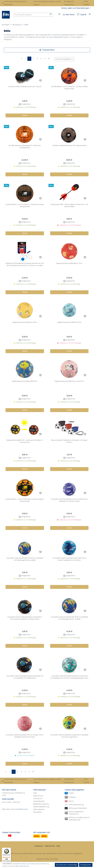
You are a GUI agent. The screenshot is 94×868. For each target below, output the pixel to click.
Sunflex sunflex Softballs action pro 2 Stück (25, 87)
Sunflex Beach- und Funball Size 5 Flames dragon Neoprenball (25, 500)
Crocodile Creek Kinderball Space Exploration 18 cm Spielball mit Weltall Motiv (25, 677)
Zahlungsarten (39, 809)
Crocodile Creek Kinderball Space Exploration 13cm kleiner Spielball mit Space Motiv (25, 618)
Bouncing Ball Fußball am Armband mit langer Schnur (69, 441)
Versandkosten (39, 801)
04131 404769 (85, 3)
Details (25, 115)
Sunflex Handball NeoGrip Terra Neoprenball (69, 145)
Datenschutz (38, 796)
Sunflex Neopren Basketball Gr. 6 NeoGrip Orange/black (25, 147)
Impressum (38, 799)
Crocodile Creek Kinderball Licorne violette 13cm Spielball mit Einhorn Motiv (69, 500)
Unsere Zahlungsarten (74, 790)
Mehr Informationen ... (23, 866)
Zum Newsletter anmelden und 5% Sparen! (46, 3)
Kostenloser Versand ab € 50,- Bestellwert (15, 3)
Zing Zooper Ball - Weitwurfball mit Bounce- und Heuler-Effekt (69, 205)
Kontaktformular (21, 809)
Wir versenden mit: (42, 832)
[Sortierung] (64, 59)
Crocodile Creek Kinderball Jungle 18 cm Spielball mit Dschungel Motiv (69, 736)
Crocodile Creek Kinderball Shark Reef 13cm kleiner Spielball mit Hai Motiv (69, 559)
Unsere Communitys (11, 832)
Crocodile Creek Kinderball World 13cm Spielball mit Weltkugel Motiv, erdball (25, 559)
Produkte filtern (47, 50)
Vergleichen (25, 104)
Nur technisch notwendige (67, 865)
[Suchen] (50, 15)
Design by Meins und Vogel (47, 859)
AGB (35, 793)
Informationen (40, 790)
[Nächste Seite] (45, 59)
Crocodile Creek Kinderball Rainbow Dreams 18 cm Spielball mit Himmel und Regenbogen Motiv (69, 677)
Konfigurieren (86, 865)
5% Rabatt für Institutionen (68, 3)
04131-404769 (8, 799)
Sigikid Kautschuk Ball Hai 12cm (69, 322)
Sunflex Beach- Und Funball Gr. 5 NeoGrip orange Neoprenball (25, 205)
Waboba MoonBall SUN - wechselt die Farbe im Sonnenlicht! (25, 441)
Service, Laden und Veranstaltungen (75, 8)
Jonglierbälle (57, 37)
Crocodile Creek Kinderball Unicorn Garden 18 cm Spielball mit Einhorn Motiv (25, 736)
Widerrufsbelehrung (41, 807)
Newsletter (37, 812)
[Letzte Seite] (49, 59)
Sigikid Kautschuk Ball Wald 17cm (25, 381)
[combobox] (31, 15)
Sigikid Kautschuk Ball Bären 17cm (69, 263)
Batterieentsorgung (41, 804)
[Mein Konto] (69, 15)
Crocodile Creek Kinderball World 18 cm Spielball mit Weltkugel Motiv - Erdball (69, 618)
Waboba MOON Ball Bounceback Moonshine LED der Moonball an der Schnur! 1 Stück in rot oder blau (25, 265)
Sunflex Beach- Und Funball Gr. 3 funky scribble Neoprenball (69, 88)
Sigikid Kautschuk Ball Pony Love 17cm (69, 381)
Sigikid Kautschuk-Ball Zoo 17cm (25, 322)
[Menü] (90, 15)
